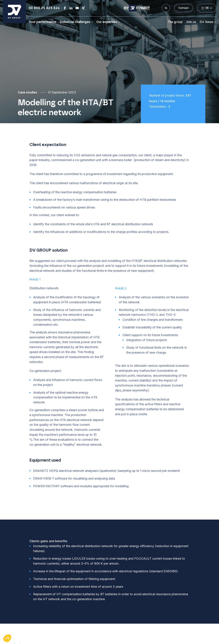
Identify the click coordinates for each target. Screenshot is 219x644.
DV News (207, 22)
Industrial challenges (75, 22)
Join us (191, 22)
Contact (184, 8)
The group (175, 22)
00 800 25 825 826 (44, 8)
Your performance (42, 22)
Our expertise (107, 22)
